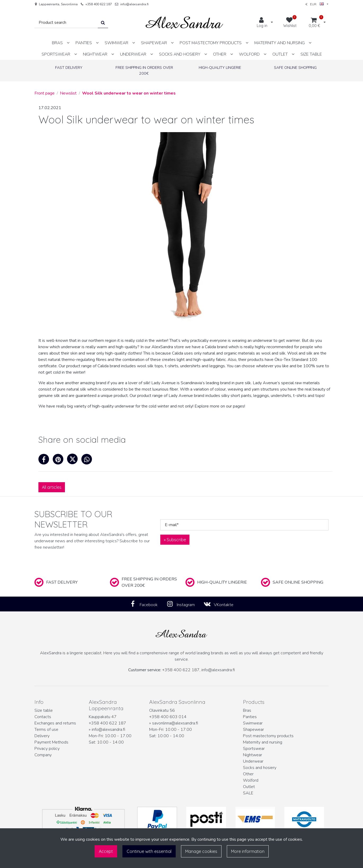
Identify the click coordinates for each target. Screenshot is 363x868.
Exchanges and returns (55, 723)
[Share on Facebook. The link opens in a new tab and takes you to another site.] (46, 460)
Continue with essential (149, 851)
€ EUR (315, 4)
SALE (248, 793)
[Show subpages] (68, 43)
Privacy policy (47, 749)
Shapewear (253, 730)
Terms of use (46, 730)
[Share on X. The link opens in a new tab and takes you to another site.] (74, 460)
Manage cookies (201, 851)
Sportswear (254, 749)
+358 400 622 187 (99, 4)
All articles (52, 487)
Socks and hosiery (260, 768)
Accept (106, 851)
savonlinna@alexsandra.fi (175, 723)
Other (248, 774)
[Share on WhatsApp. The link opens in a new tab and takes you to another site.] (88, 460)
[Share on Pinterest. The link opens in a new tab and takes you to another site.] (60, 460)
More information (248, 851)
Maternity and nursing (263, 742)
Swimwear (253, 723)
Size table (44, 710)
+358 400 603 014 (168, 717)
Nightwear (253, 755)
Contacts (43, 717)
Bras (247, 710)
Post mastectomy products (268, 736)
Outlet (249, 787)
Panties (250, 717)
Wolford (251, 780)
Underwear (253, 761)
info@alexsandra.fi (134, 4)
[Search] (66, 23)
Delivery (42, 736)
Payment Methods (51, 742)
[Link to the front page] (184, 23)
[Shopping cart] (314, 23)
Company (43, 755)
